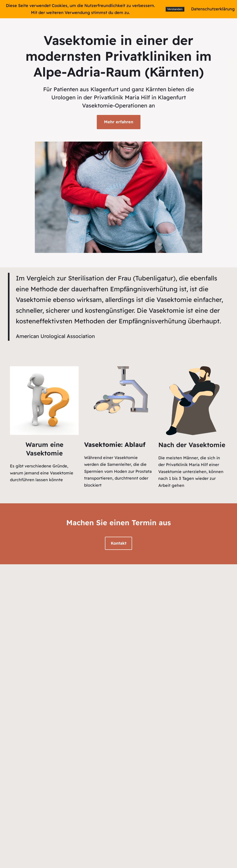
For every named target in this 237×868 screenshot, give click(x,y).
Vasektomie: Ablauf (115, 444)
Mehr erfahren (119, 122)
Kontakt (119, 543)
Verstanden (175, 9)
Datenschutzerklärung (213, 9)
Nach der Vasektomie (192, 445)
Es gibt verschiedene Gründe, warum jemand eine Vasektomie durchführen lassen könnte (42, 473)
